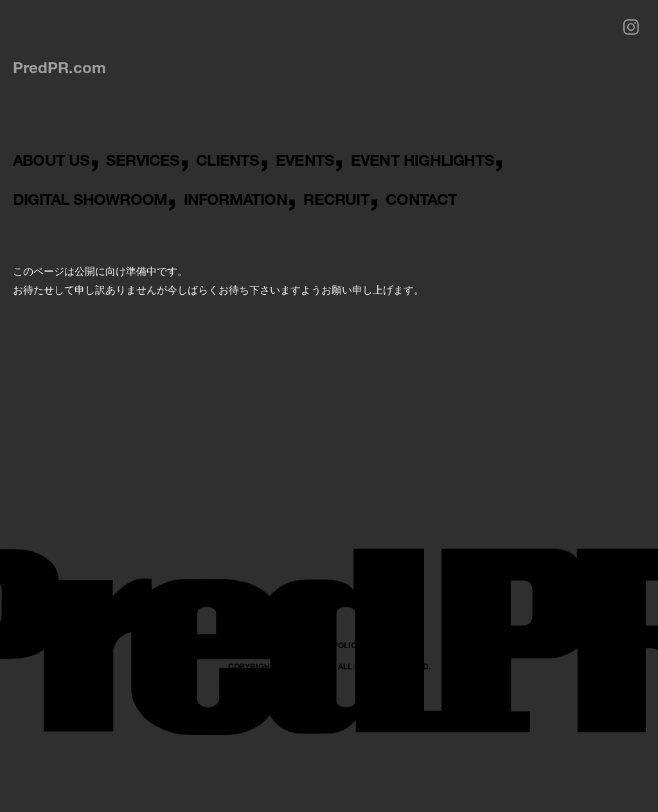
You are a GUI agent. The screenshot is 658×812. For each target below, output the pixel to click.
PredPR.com (59, 67)
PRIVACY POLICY (329, 762)
